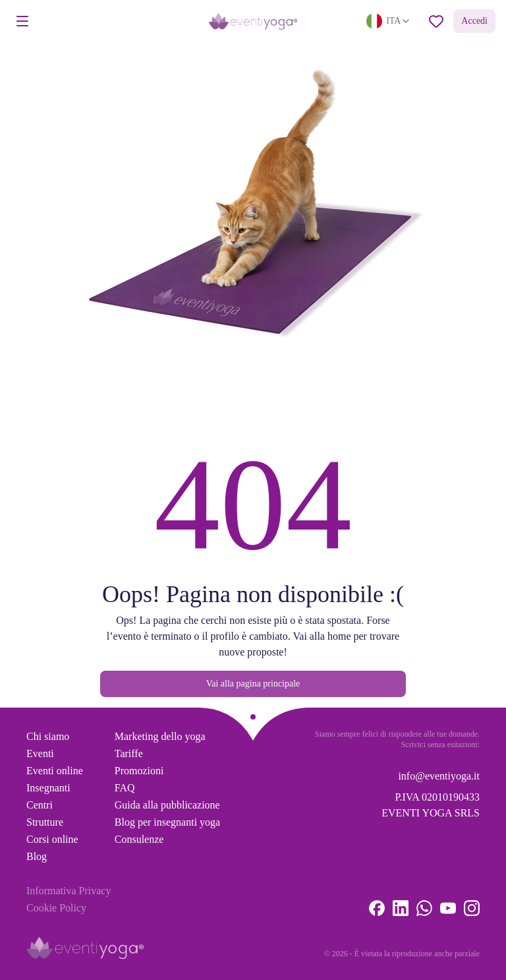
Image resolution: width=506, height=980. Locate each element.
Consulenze (139, 839)
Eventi (40, 753)
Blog (37, 856)
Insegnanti (48, 788)
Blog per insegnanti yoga (167, 822)
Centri (40, 805)
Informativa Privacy (69, 891)
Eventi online (55, 771)
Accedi (474, 21)
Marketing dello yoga (160, 736)
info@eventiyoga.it (439, 776)
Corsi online (52, 839)
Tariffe (129, 753)
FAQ (125, 788)
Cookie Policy (56, 908)
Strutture (45, 822)
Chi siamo (48, 736)
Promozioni (139, 771)
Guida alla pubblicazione (167, 805)
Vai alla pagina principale (253, 684)
